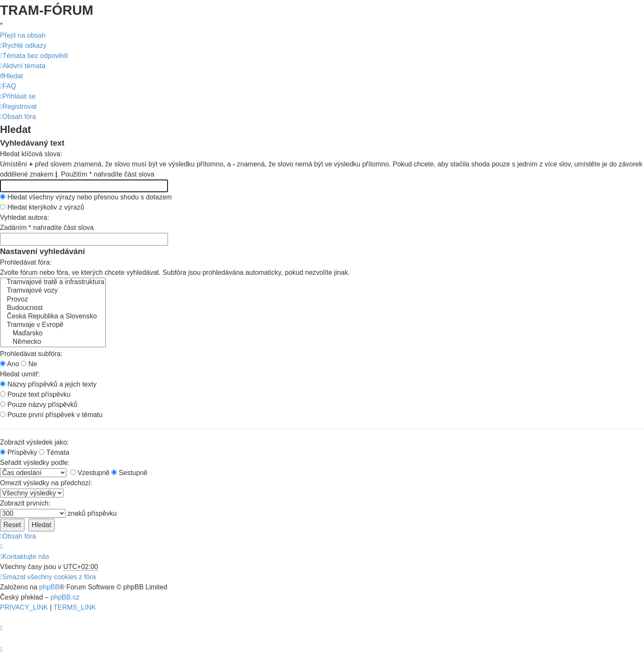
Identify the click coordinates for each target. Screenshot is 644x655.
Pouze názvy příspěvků (39, 405)
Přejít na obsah (23, 35)
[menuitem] (34, 56)
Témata (54, 452)
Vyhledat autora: (25, 217)
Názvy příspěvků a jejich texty (48, 384)
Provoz (53, 300)
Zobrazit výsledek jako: (34, 442)
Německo (53, 342)
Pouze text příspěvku (35, 394)
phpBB (50, 587)
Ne (29, 364)
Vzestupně (90, 473)
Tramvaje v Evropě (53, 325)
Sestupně (129, 473)
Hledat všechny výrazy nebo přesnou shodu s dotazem (86, 197)
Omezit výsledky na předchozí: (46, 483)
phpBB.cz (65, 597)
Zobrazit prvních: (25, 503)
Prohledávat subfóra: (31, 354)
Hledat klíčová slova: (31, 154)
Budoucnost (53, 308)
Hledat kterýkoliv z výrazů (42, 207)
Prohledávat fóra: (26, 262)
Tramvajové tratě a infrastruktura (53, 282)
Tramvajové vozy (53, 291)
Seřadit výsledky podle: (35, 463)
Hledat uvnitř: (20, 374)
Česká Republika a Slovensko (53, 317)
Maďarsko (53, 334)
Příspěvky (19, 452)
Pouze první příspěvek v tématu (51, 415)
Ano (10, 364)
